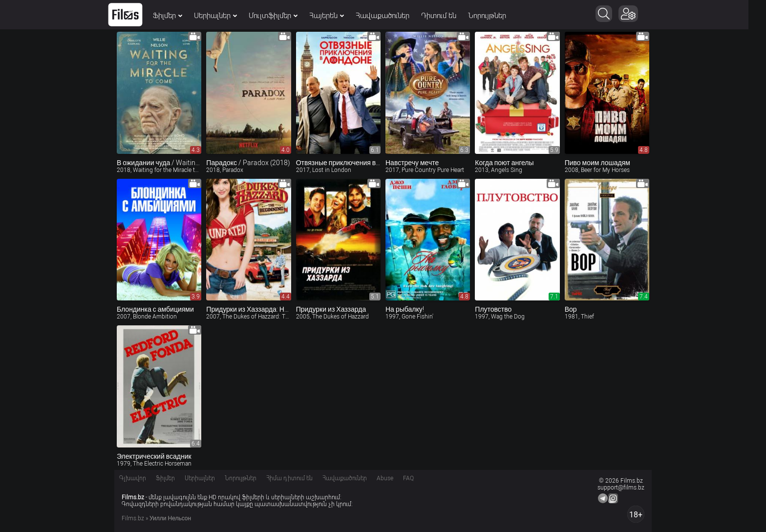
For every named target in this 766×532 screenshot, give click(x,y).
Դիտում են (447, 16)
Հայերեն (335, 16)
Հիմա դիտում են (289, 478)
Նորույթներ (496, 16)
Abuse (385, 478)
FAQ (408, 478)
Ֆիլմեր (176, 16)
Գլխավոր (133, 478)
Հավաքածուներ (391, 16)
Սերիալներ (224, 16)
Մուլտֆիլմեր (282, 16)
